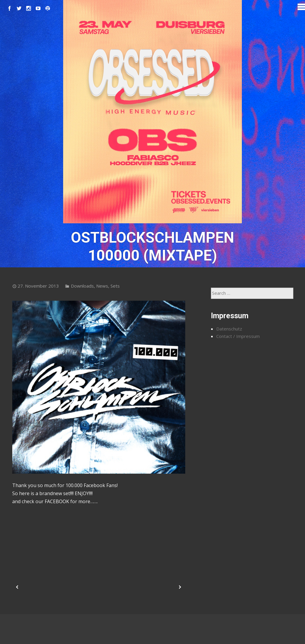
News (102, 286)
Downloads (82, 286)
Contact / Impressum (238, 336)
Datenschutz (229, 329)
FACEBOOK (57, 501)
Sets (115, 286)
